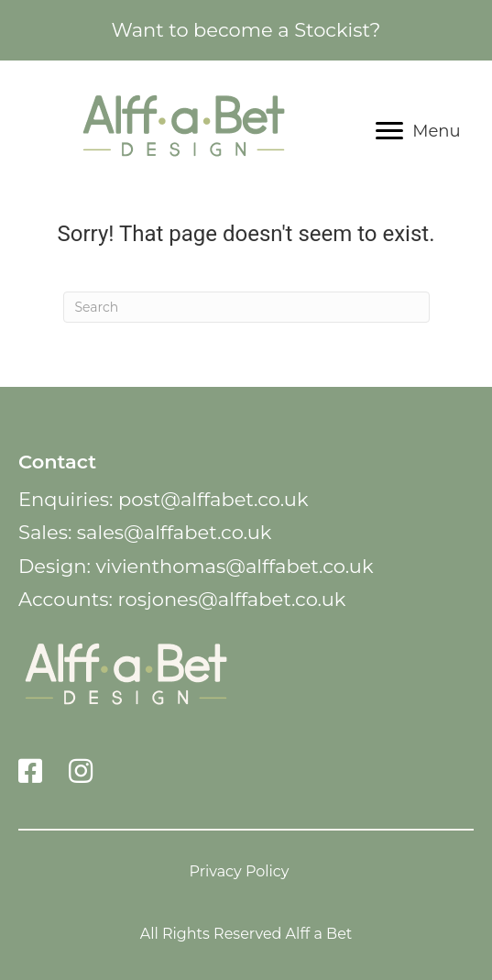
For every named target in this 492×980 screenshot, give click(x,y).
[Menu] (418, 131)
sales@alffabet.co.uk (175, 532)
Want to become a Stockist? (246, 30)
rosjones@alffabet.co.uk (231, 599)
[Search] (246, 307)
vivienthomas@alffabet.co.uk (234, 566)
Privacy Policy (240, 871)
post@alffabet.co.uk (213, 499)
